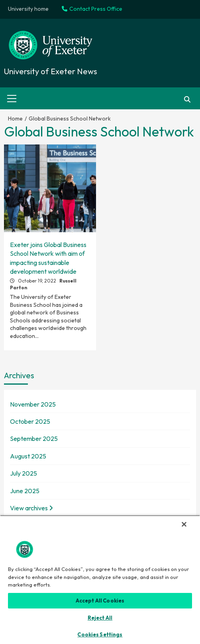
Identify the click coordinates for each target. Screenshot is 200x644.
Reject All (100, 618)
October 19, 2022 (38, 281)
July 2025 (24, 473)
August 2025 (28, 456)
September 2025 (34, 439)
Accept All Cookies (100, 601)
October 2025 (30, 421)
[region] (100, 580)
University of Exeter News (51, 71)
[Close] (184, 524)
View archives (31, 508)
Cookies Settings (100, 634)
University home (28, 9)
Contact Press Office (92, 9)
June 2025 (25, 491)
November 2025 (33, 404)
